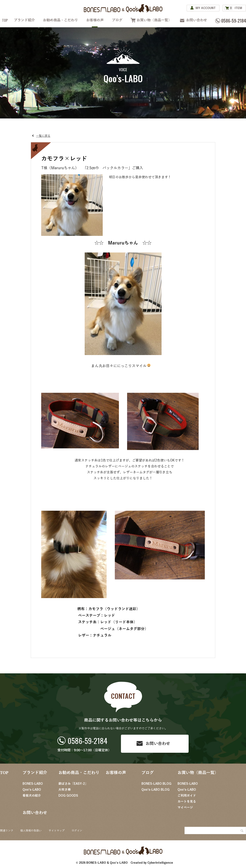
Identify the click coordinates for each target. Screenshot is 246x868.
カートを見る (187, 802)
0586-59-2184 (88, 741)
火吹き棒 (65, 790)
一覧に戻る (43, 136)
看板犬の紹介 (32, 796)
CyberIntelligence (160, 863)
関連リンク (7, 831)
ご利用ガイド (187, 796)
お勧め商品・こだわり (60, 20)
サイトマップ (57, 831)
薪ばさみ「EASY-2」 (73, 784)
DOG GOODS (68, 796)
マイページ (185, 807)
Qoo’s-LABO (32, 790)
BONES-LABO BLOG (156, 784)
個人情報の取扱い (31, 831)
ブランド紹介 (24, 20)
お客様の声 (95, 20)
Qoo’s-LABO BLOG (155, 790)
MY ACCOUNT (206, 8)
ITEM (233, 8)
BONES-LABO (33, 784)
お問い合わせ (197, 20)
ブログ (117, 20)
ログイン (77, 831)
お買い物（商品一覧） (154, 20)
